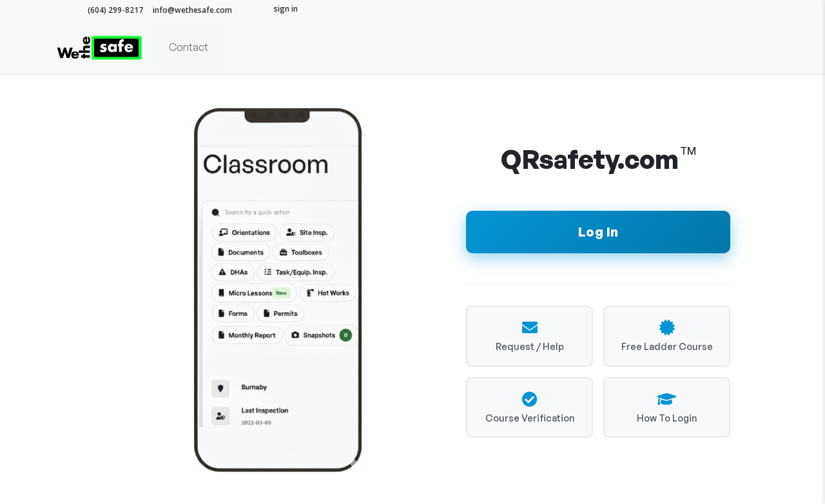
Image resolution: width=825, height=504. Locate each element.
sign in (286, 9)
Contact (189, 47)
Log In (598, 232)
